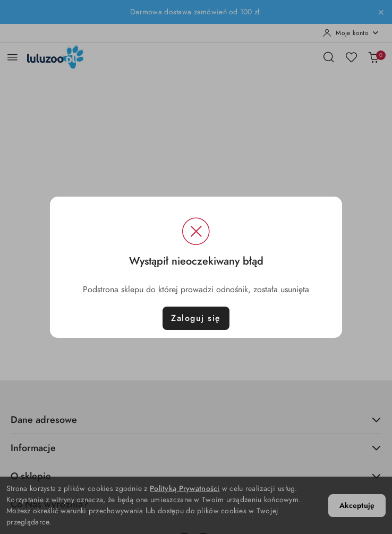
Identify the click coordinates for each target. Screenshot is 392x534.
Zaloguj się (196, 318)
